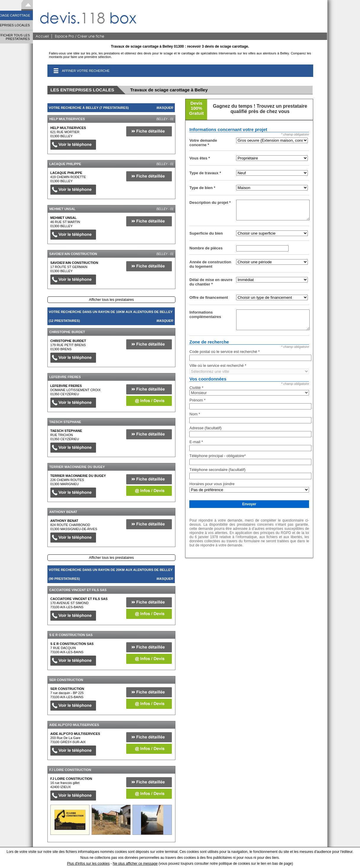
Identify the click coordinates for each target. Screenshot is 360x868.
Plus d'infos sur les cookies (88, 864)
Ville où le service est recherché (218, 366)
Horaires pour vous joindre (212, 484)
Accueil (42, 36)
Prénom (197, 400)
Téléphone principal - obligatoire (217, 456)
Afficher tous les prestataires (111, 300)
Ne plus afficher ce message (135, 864)
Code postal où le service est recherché (224, 352)
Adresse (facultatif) (205, 428)
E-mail (196, 442)
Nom (195, 414)
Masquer (165, 108)
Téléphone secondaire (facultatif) (217, 470)
